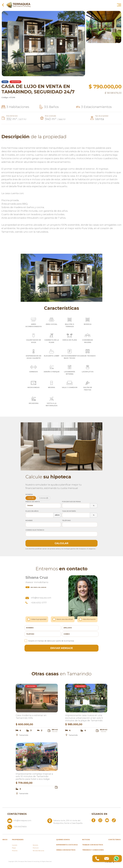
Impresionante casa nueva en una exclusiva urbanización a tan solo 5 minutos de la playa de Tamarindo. (84, 718)
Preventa (15, 851)
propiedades (18, 840)
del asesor (36, 587)
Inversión (15, 845)
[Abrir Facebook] (93, 820)
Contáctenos (114, 840)
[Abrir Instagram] (100, 820)
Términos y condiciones (93, 850)
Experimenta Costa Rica (67, 845)
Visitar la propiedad (37, 619)
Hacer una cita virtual (63, 619)
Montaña (35, 845)
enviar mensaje (62, 648)
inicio (5, 840)
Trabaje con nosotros (93, 845)
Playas (14, 848)
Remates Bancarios (38, 851)
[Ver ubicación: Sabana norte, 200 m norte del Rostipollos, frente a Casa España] (66, 821)
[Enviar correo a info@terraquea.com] (26, 821)
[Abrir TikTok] (114, 820)
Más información (88, 619)
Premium (36, 848)
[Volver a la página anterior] (3, 5)
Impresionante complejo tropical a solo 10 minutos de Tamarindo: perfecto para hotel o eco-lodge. (34, 777)
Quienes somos (63, 840)
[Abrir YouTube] (107, 820)
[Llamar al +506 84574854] (46, 827)
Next (56, 698)
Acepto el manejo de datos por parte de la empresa (49, 641)
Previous (17, 698)
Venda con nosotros (66, 850)
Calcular (61, 543)
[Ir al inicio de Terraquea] (18, 5)
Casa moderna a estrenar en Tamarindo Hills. (31, 717)
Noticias (86, 840)
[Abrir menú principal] (119, 5)
